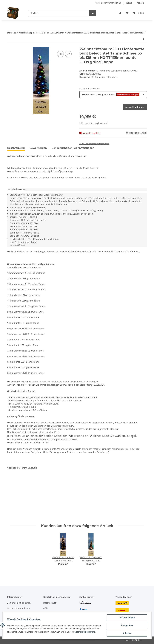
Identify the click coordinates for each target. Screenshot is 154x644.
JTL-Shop (138, 640)
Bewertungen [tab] (38, 148)
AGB (45, 608)
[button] (120, 13)
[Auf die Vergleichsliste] (60, 54)
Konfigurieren (127, 626)
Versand (104, 123)
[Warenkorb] (139, 13)
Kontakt (141, 3)
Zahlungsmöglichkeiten (19, 603)
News (129, 3)
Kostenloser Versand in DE (108, 3)
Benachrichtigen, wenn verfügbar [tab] (73, 148)
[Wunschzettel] (127, 13)
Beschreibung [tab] (16, 148)
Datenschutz (50, 603)
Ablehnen (127, 633)
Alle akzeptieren (127, 618)
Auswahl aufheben (135, 107)
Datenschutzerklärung (18, 633)
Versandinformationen (19, 608)
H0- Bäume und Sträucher (104, 77)
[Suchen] (59, 13)
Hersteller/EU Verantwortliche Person (94, 144)
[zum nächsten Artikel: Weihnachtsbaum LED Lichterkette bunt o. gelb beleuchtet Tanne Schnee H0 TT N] (144, 39)
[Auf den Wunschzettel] (68, 54)
